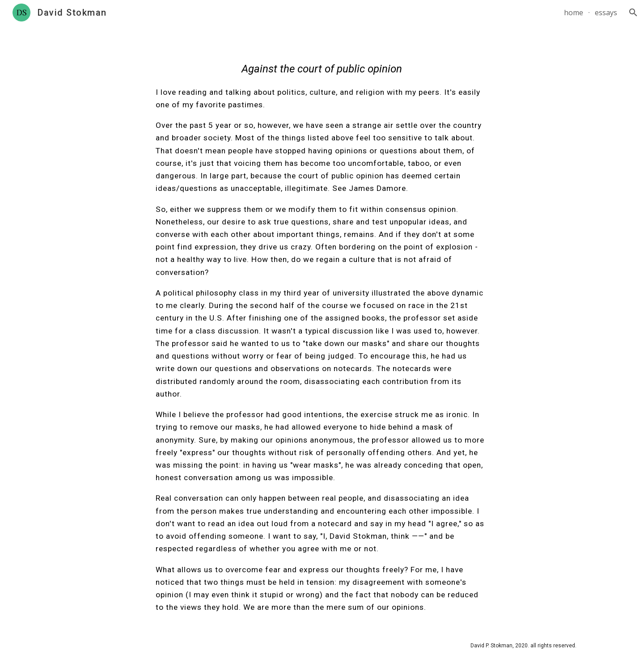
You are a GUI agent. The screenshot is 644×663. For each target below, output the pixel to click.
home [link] (574, 13)
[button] (633, 13)
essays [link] (606, 13)
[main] (322, 327)
